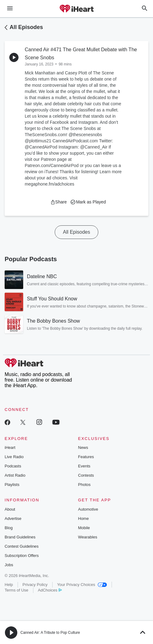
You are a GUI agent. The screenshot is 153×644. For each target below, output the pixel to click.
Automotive (88, 509)
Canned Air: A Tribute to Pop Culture (50, 633)
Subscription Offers (22, 556)
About (10, 509)
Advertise (13, 519)
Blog (9, 528)
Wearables (88, 537)
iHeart (10, 447)
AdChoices (50, 590)
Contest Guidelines (22, 546)
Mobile (84, 528)
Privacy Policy (35, 585)
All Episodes (26, 27)
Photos (84, 485)
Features (86, 457)
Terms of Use (17, 590)
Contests (86, 475)
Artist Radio (15, 475)
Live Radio (14, 457)
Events (84, 466)
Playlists (12, 485)
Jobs (9, 565)
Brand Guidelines (20, 537)
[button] (59, 202)
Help (9, 585)
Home (84, 519)
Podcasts (13, 466)
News (83, 447)
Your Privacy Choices (82, 585)
